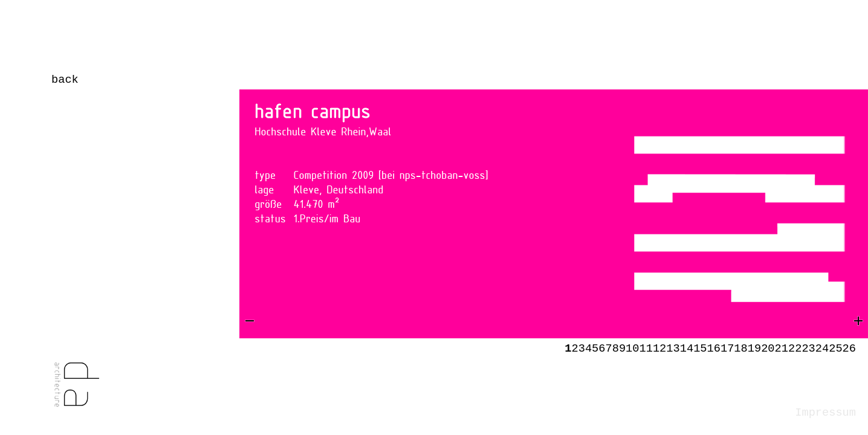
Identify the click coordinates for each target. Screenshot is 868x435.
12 (659, 349)
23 (808, 349)
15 (700, 349)
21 (782, 349)
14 (687, 349)
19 (754, 349)
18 (740, 349)
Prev (276, 239)
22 (795, 349)
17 (727, 349)
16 (714, 349)
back (65, 80)
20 (768, 349)
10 (632, 349)
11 (646, 349)
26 (849, 349)
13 (673, 349)
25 (835, 349)
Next (717, 239)
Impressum (825, 413)
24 (822, 349)
